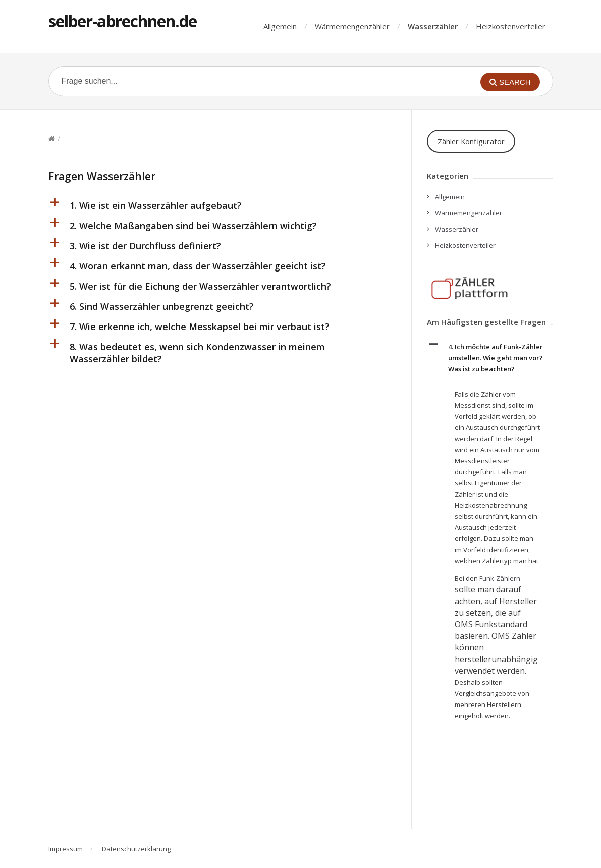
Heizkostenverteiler (511, 26)
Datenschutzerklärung (136, 849)
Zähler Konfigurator (471, 141)
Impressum (66, 849)
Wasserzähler (433, 26)
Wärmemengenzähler (352, 26)
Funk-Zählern (500, 578)
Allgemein (280, 26)
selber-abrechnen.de (123, 21)
